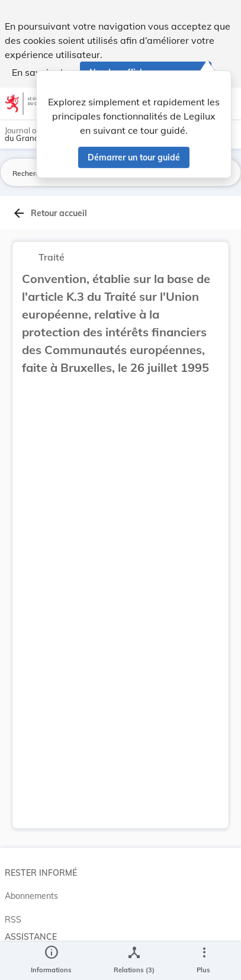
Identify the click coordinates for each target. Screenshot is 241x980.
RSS (13, 920)
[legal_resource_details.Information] (51, 961)
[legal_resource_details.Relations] (134, 961)
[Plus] (204, 961)
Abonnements (31, 896)
